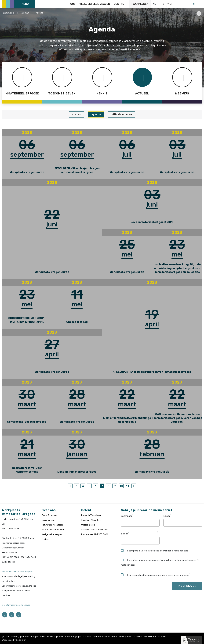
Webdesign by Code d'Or (14, 640)
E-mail (124, 534)
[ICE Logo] (18, 4)
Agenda (96, 114)
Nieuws (76, 114)
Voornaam (126, 516)
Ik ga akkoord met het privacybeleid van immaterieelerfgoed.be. (155, 575)
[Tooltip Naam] (200, 515)
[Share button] (199, 14)
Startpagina (9, 13)
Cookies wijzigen (73, 637)
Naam (167, 516)
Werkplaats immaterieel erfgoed (18, 571)
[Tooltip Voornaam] (158, 515)
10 (121, 486)
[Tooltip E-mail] (158, 532)
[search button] (200, 4)
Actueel (25, 13)
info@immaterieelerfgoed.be (16, 605)
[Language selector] (191, 4)
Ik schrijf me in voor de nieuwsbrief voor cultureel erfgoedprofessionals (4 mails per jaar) (160, 562)
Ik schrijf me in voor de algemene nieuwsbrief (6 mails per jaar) (154, 551)
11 (127, 486)
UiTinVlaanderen (122, 114)
